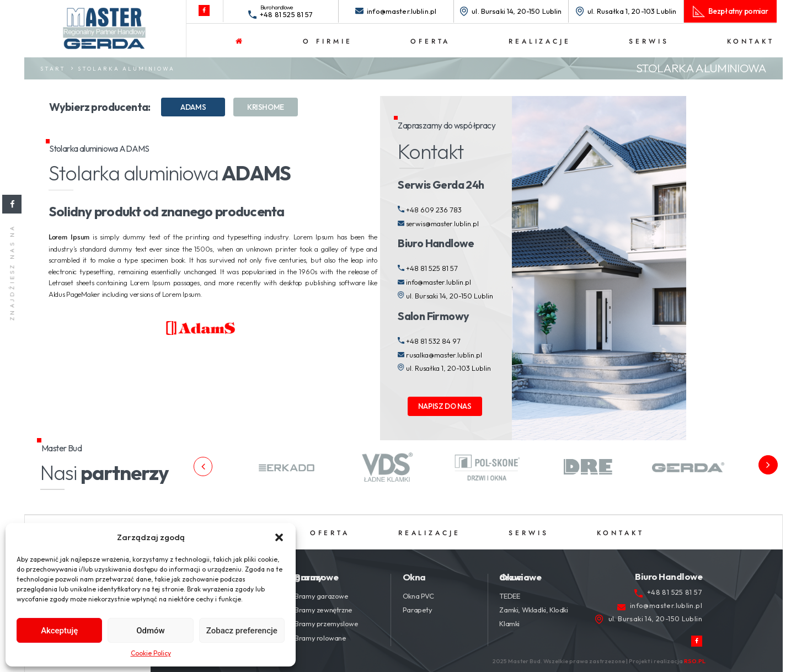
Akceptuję (59, 631)
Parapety (418, 610)
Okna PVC (418, 596)
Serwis (649, 41)
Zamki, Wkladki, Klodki (533, 610)
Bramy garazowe (321, 596)
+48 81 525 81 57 (286, 14)
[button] (279, 537)
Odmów (151, 631)
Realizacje (540, 41)
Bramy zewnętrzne (324, 610)
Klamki (509, 623)
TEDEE (509, 596)
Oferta (430, 41)
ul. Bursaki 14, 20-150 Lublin (517, 11)
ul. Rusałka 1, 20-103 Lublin (632, 11)
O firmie (327, 41)
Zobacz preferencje (242, 631)
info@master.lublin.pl (402, 11)
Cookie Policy (151, 653)
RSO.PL (695, 661)
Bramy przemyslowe (326, 623)
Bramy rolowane (320, 638)
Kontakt (750, 41)
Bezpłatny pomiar (738, 11)
